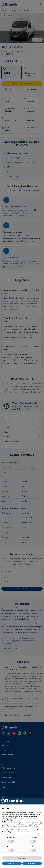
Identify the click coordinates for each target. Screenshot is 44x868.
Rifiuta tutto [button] (12, 863)
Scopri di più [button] (22, 858)
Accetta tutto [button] (32, 863)
